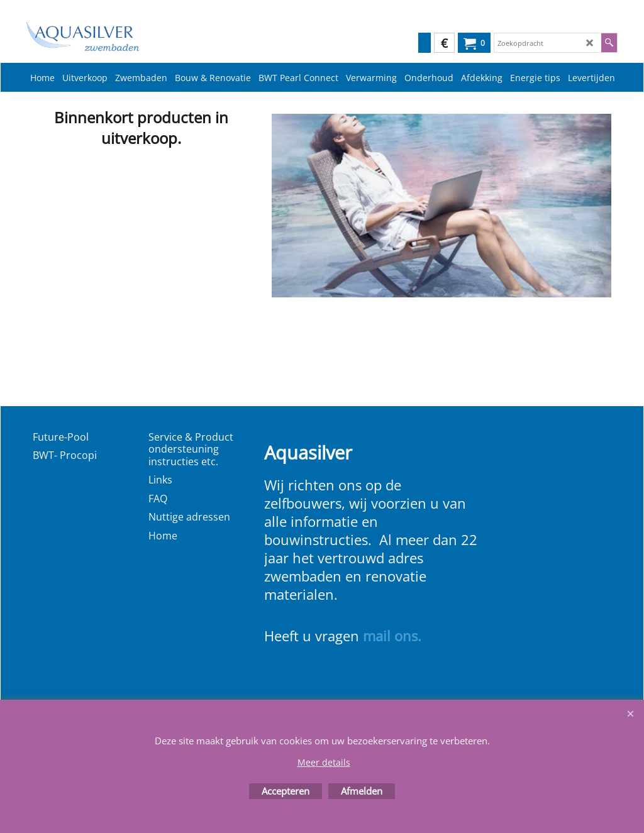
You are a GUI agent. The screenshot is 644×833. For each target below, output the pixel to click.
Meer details (324, 762)
